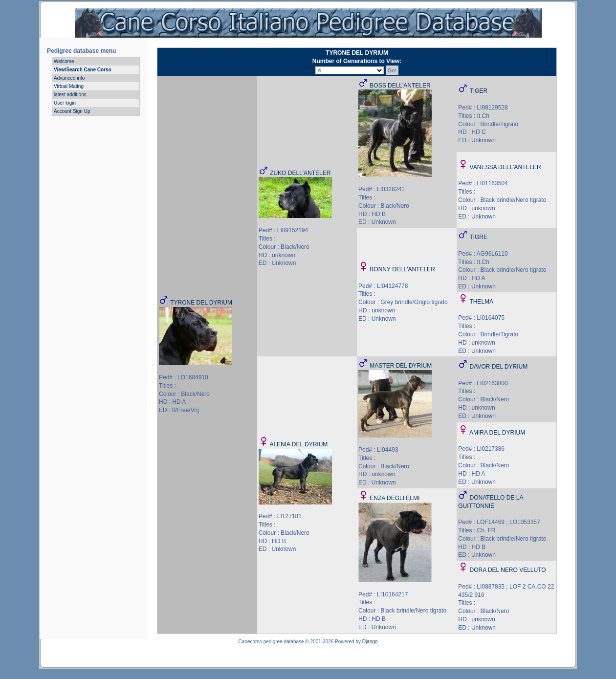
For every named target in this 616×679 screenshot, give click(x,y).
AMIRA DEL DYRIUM (497, 433)
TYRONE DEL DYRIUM (201, 303)
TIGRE (478, 237)
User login (65, 103)
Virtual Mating (69, 86)
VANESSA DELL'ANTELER (506, 167)
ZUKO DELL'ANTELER (300, 173)
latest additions (70, 95)
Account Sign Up (72, 111)
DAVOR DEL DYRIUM (499, 367)
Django (370, 642)
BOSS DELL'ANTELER (400, 86)
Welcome (64, 61)
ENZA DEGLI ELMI (395, 498)
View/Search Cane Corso (83, 70)
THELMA (481, 302)
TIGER (478, 91)
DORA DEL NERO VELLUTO (508, 570)
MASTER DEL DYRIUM (401, 366)
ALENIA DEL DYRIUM (298, 444)
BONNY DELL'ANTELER (402, 269)
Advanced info (69, 78)
